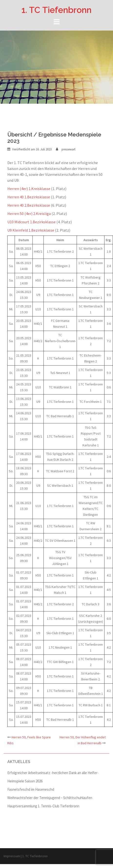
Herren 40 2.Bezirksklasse (29, 205)
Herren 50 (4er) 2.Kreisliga (29, 214)
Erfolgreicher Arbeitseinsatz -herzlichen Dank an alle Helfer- (53, 773)
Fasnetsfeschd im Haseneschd (31, 789)
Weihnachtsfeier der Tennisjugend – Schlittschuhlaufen (50, 798)
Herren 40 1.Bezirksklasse (29, 197)
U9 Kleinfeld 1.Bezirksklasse (31, 230)
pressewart (68, 149)
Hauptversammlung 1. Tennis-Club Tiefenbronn (43, 806)
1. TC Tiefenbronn (56, 10)
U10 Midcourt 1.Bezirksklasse (31, 222)
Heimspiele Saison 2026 (25, 781)
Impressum (12, 856)
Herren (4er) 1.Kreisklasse (29, 189)
